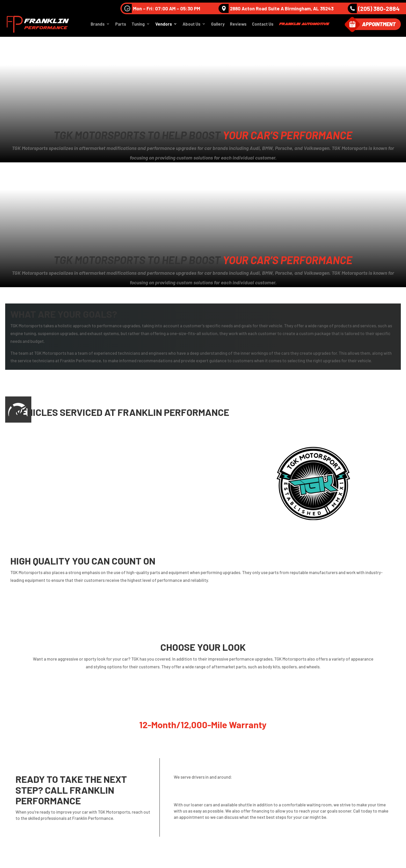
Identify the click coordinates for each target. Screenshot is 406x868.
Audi (35, 447)
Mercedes (40, 482)
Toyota (125, 506)
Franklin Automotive (304, 25)
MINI (122, 482)
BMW (123, 458)
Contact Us (263, 25)
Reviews (238, 25)
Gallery (218, 25)
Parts (121, 25)
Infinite (38, 470)
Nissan (37, 494)
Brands (98, 25)
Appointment (379, 25)
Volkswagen (129, 447)
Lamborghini (130, 470)
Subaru (38, 506)
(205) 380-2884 (374, 8)
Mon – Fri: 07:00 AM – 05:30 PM (161, 8)
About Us (191, 25)
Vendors (164, 25)
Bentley (38, 458)
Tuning (138, 25)
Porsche (126, 494)
